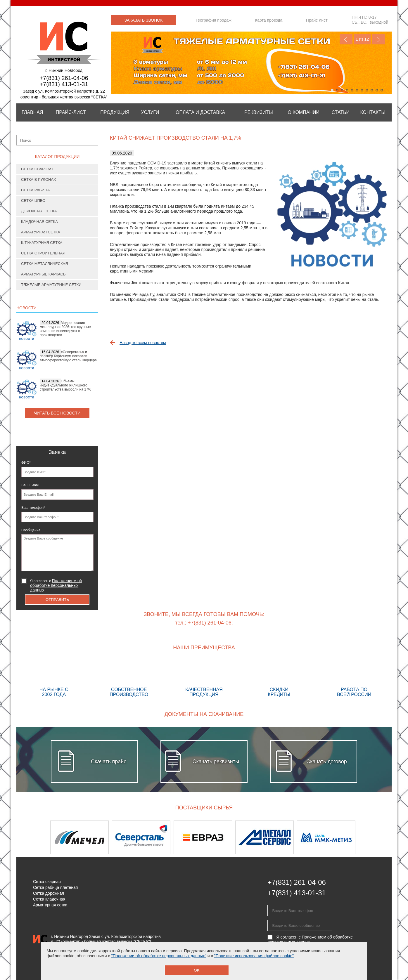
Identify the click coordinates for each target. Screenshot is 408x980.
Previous (346, 39)
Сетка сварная (37, 169)
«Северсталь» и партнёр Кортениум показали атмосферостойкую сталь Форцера (68, 356)
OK (197, 970)
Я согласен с (56, 585)
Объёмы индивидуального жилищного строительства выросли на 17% (65, 385)
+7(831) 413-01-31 (64, 84)
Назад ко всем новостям (143, 343)
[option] (81, 837)
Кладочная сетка (39, 222)
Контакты (373, 112)
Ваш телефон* (33, 508)
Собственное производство (129, 679)
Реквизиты (259, 112)
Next (378, 39)
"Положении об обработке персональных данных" (159, 956)
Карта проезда (269, 20)
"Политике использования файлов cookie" (254, 956)
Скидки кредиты (279, 679)
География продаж (214, 20)
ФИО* (26, 463)
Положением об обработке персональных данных (56, 585)
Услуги (150, 112)
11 (382, 90)
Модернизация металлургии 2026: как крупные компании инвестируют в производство (65, 329)
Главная (32, 112)
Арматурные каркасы (44, 274)
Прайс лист (317, 20)
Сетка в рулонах (39, 179)
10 (377, 90)
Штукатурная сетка (42, 243)
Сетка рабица (36, 190)
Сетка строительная (43, 253)
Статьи (341, 112)
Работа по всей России (354, 679)
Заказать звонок (144, 20)
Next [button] (376, 837)
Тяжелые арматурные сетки (51, 285)
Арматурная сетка (41, 232)
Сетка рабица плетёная (55, 887)
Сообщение (31, 530)
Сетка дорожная (49, 893)
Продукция (115, 112)
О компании (304, 112)
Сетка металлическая (45, 264)
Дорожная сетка (39, 211)
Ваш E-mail (30, 485)
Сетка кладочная (49, 899)
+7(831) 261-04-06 (64, 78)
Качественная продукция (204, 679)
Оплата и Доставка (200, 112)
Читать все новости (57, 413)
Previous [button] (32, 837)
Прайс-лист (71, 112)
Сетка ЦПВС (33, 201)
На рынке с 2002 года (54, 679)
